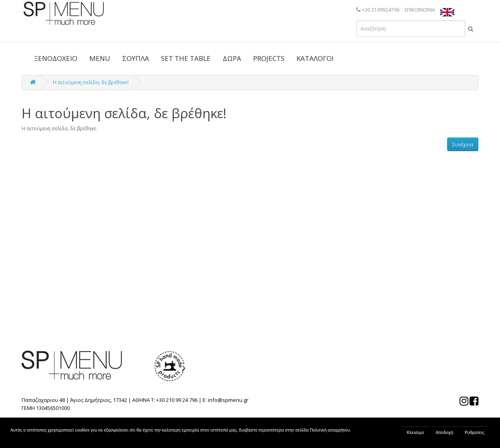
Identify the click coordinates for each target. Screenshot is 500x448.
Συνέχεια (463, 144)
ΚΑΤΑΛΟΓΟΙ (315, 58)
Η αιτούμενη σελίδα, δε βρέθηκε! (91, 82)
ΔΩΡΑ (232, 58)
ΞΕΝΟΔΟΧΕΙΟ (56, 58)
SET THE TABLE (186, 58)
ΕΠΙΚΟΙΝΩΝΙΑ (420, 10)
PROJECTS (269, 58)
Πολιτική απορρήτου (330, 430)
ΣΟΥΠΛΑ (136, 58)
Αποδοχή (444, 432)
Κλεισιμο (415, 432)
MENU (100, 58)
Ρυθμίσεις (475, 432)
